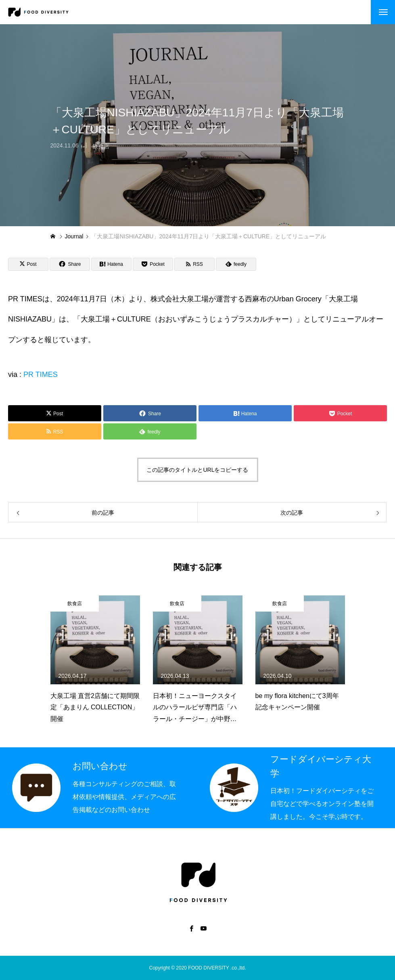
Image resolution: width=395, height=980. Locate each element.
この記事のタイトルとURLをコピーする (197, 470)
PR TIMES (41, 374)
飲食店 (101, 150)
